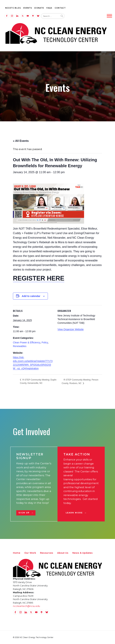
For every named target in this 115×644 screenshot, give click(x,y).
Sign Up (24, 513)
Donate (39, 8)
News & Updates (82, 553)
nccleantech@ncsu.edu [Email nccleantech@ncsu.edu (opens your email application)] (26, 606)
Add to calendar (31, 296)
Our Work (30, 553)
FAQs (49, 8)
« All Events (21, 141)
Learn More (74, 513)
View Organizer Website (71, 329)
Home (17, 553)
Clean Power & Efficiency (27, 342)
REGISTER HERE (39, 278)
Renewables (20, 346)
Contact (60, 8)
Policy (45, 342)
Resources (47, 553)
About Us (63, 553)
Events (28, 8)
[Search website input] (50, 16)
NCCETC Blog (13, 8)
